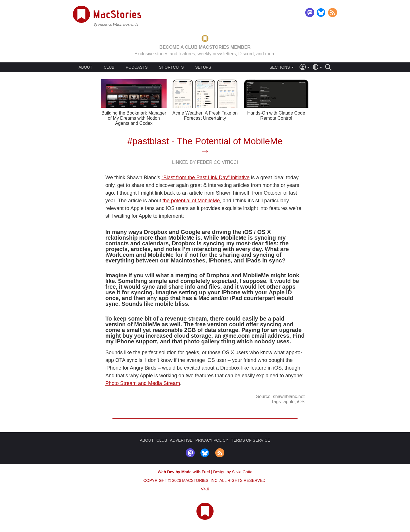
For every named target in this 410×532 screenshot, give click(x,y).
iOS (301, 402)
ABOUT (85, 67)
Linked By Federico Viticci (205, 162)
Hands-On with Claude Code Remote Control (276, 116)
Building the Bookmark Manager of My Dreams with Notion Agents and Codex (134, 118)
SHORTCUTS (172, 67)
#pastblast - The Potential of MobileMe (205, 141)
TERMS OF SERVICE (250, 440)
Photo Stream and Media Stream (143, 383)
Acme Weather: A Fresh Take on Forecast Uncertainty (205, 116)
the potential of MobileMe (191, 201)
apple (289, 402)
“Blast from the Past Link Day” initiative (205, 178)
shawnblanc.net (289, 397)
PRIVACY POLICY (212, 440)
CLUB (109, 67)
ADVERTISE (181, 440)
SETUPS (203, 67)
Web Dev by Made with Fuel (184, 472)
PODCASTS (137, 67)
